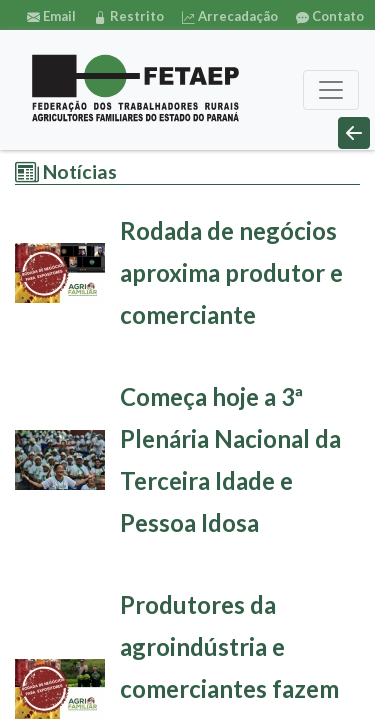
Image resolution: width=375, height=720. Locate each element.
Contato (330, 16)
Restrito (129, 16)
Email (51, 16)
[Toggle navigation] (331, 90)
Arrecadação (230, 16)
